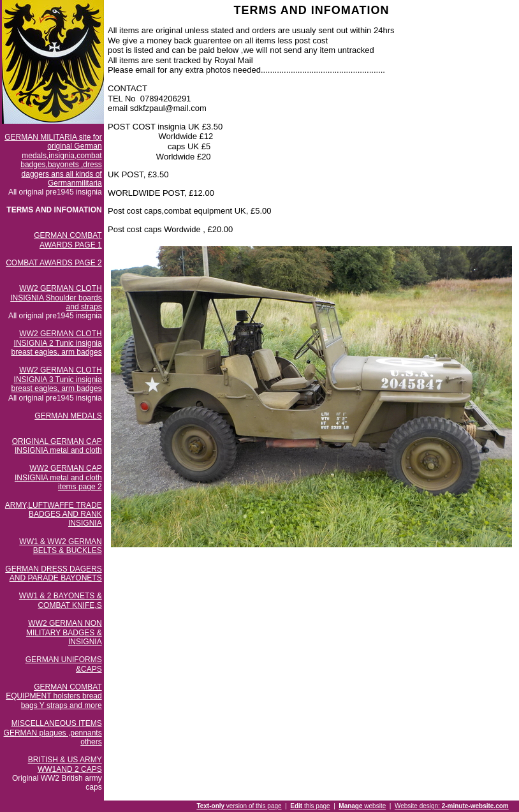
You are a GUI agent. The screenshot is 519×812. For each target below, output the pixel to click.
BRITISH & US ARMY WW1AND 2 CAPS (65, 764)
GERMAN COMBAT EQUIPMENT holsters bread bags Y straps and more (54, 696)
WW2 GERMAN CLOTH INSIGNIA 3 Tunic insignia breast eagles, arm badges (57, 379)
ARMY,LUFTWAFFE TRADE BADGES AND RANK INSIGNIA (54, 514)
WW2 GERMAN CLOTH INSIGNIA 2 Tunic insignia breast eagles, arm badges (57, 343)
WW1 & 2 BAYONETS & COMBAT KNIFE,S (61, 600)
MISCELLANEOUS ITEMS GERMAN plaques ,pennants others (53, 733)
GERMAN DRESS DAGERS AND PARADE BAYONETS (53, 573)
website (362, 806)
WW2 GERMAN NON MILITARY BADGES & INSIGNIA (64, 632)
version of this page (239, 806)
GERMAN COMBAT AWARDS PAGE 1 (68, 240)
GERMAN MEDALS (68, 416)
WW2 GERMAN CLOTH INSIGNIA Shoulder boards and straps (56, 298)
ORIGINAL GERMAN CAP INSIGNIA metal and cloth (57, 446)
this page (310, 806)
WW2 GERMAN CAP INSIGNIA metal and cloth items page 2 (58, 477)
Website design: (452, 806)
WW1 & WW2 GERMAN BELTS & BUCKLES (60, 546)
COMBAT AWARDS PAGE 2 (54, 263)
